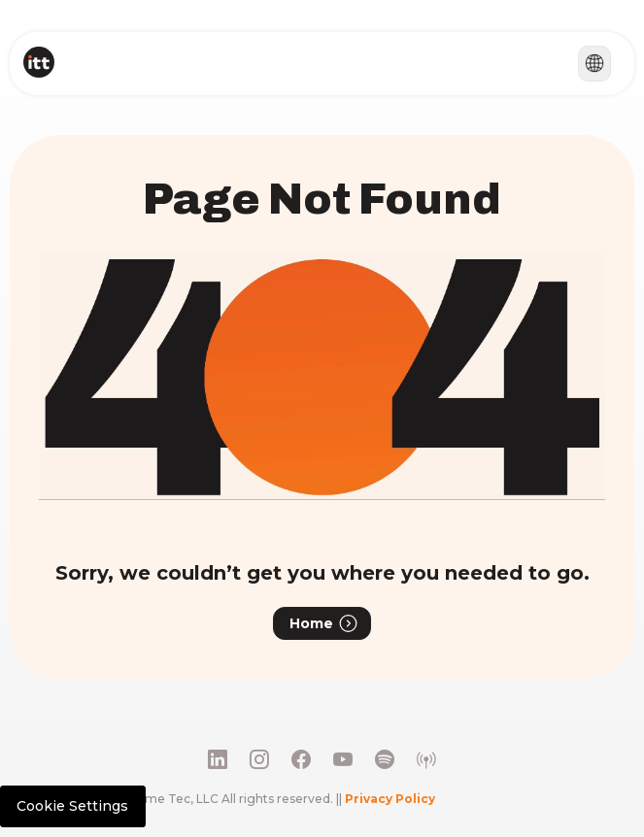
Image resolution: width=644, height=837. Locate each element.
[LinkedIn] (218, 759)
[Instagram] (259, 759)
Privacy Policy (390, 799)
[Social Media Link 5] (385, 759)
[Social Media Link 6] (426, 759)
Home (324, 623)
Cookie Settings (72, 806)
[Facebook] (301, 759)
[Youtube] (343, 759)
